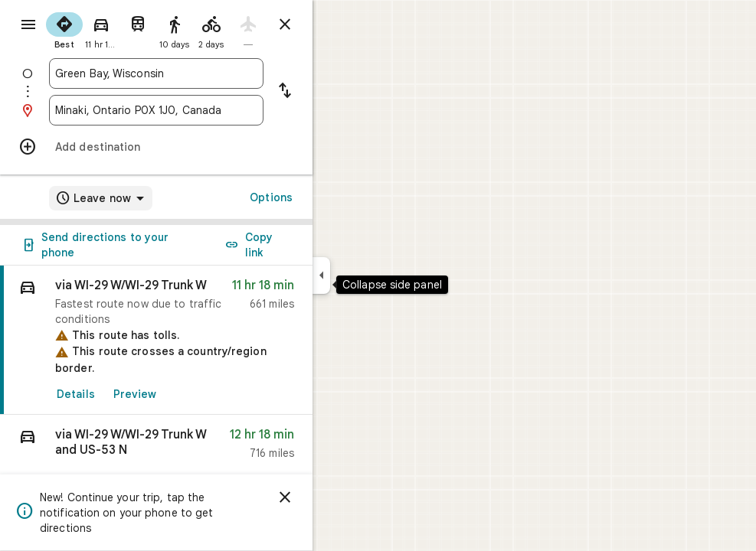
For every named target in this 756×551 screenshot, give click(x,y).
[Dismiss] (340, 497)
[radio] (119, 29)
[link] (211, 340)
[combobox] (211, 73)
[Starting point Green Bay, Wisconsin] (211, 73)
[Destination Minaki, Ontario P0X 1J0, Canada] (211, 110)
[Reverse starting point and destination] (340, 92)
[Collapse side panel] (376, 275)
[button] (211, 447)
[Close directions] (340, 24)
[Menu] (28, 26)
